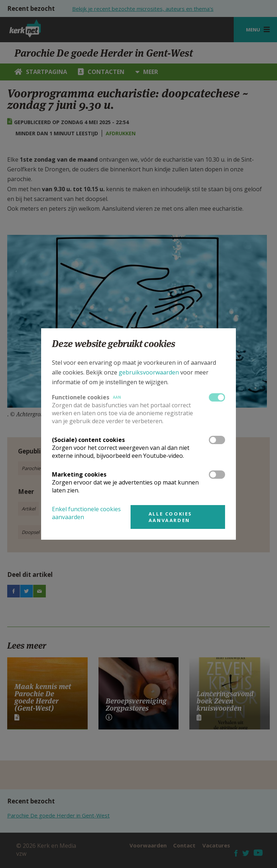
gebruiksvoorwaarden (149, 372)
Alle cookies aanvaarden (170, 517)
